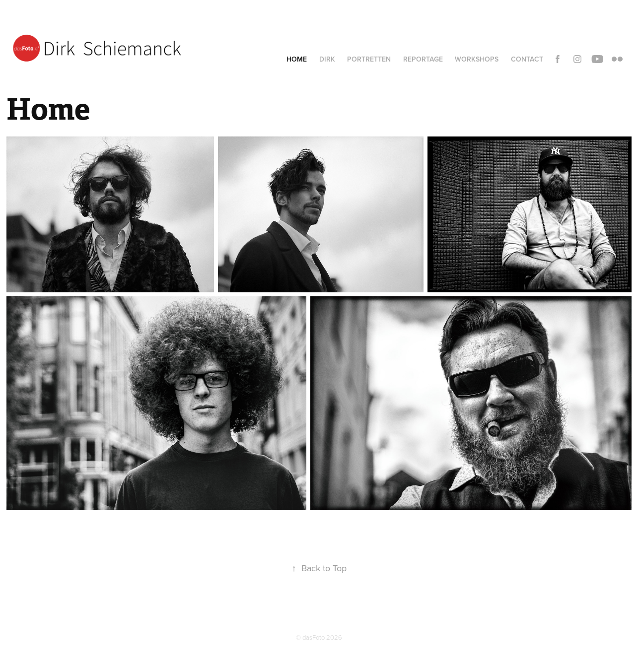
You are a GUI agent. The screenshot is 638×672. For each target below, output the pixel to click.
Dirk (327, 59)
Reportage (423, 59)
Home (297, 59)
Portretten (369, 59)
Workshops (477, 59)
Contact (527, 59)
